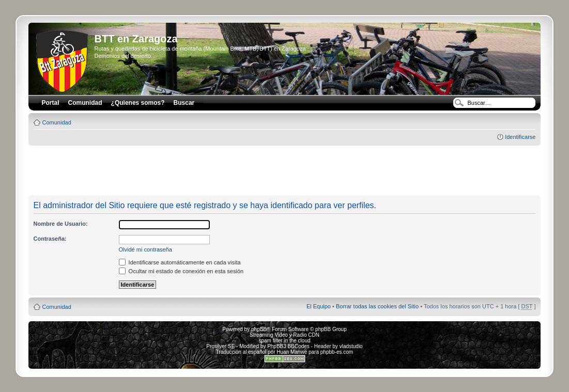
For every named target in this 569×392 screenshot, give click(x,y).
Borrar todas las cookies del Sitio (377, 306)
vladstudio (351, 346)
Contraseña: (50, 239)
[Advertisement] (285, 171)
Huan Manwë (292, 352)
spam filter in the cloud (284, 341)
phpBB (259, 329)
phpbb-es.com (337, 352)
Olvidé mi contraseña (145, 249)
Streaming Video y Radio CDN (284, 335)
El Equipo (319, 306)
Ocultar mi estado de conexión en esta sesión (181, 271)
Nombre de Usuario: (61, 224)
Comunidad (57, 122)
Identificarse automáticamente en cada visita (180, 262)
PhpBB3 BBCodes (288, 346)
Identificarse (520, 137)
